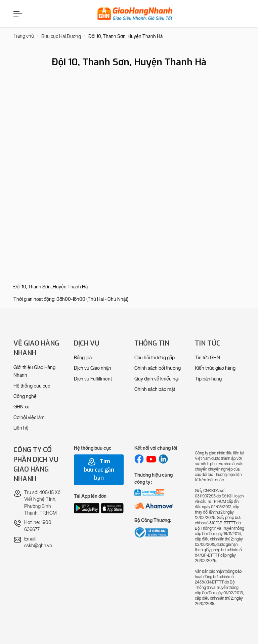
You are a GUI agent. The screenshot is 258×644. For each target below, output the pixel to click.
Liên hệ (21, 428)
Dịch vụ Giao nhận (93, 368)
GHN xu (21, 407)
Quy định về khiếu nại (157, 379)
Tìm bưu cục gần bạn (99, 470)
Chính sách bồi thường (158, 368)
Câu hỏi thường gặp (155, 358)
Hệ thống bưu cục (32, 386)
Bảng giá (83, 358)
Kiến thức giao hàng (215, 368)
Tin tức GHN (207, 358)
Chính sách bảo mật (155, 389)
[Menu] (17, 14)
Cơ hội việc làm (29, 418)
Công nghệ (25, 396)
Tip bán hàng (208, 379)
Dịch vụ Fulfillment (93, 379)
